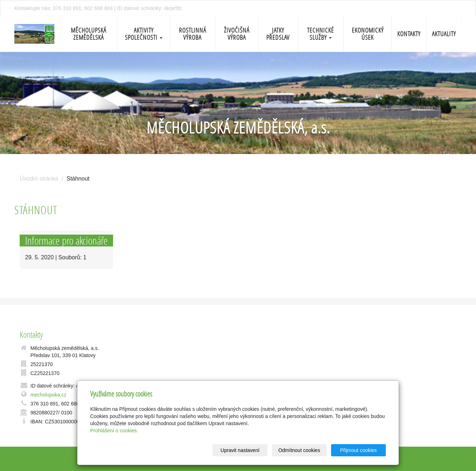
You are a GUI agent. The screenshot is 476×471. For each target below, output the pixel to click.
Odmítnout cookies (299, 450)
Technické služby (320, 34)
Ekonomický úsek (368, 34)
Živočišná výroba (237, 34)
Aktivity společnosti (144, 34)
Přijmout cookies (358, 450)
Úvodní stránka (39, 179)
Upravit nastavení (240, 450)
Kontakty (409, 34)
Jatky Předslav (278, 34)
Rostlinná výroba (193, 34)
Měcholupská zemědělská (89, 34)
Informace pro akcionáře (66, 241)
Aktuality (444, 34)
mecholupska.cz (48, 395)
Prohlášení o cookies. (114, 431)
